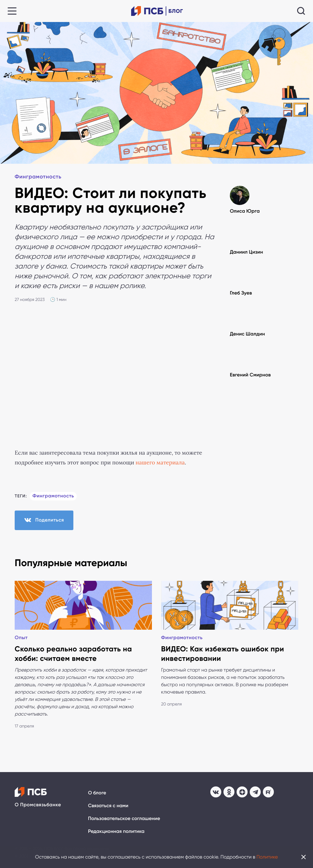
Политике (267, 857)
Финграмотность (38, 177)
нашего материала (160, 463)
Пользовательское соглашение (124, 819)
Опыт (21, 638)
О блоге (97, 793)
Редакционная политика (116, 831)
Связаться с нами (108, 806)
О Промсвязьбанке (38, 805)
